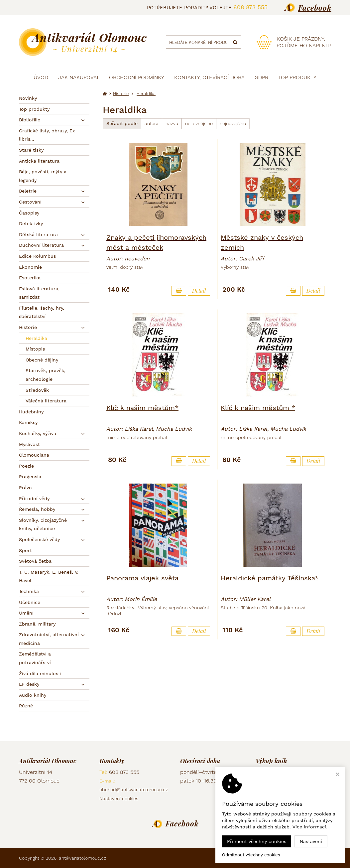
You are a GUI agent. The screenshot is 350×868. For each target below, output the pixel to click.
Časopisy (29, 213)
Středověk (37, 390)
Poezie (26, 466)
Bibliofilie (30, 120)
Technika (29, 591)
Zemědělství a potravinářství (35, 658)
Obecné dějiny (42, 360)
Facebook (315, 8)
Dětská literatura (38, 234)
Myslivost (29, 444)
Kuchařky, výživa (38, 433)
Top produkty (34, 109)
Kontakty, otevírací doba (209, 77)
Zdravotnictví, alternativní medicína (49, 639)
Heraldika (36, 338)
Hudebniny (31, 412)
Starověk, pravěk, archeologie (46, 375)
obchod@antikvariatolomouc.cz (134, 790)
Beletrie (28, 191)
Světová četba (35, 561)
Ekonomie (30, 267)
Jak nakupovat (79, 77)
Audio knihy (33, 695)
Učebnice (30, 602)
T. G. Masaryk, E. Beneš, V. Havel (49, 576)
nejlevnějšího (199, 123)
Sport (25, 550)
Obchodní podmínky (137, 77)
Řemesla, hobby (37, 509)
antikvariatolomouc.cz (82, 858)
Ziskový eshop (301, 858)
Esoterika (30, 278)
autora (152, 123)
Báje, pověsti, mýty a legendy (43, 176)
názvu (172, 123)
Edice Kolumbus (37, 256)
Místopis (35, 349)
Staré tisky (31, 150)
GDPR (261, 77)
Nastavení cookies (119, 798)
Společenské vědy (39, 539)
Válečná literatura (46, 401)
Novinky (28, 98)
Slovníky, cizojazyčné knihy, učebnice (43, 524)
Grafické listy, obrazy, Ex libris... (47, 135)
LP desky (29, 684)
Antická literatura (39, 161)
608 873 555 (250, 7)
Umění (26, 613)
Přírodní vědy (34, 499)
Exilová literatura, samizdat (39, 293)
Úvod (41, 77)
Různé (26, 706)
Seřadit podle (122, 123)
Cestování (30, 202)
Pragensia (30, 477)
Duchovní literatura (41, 245)
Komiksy (28, 422)
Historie (28, 327)
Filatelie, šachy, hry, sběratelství (42, 312)
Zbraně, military (37, 624)
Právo (25, 488)
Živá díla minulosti (40, 673)
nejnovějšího (233, 123)
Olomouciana (34, 455)
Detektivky (31, 223)
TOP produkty (297, 77)
